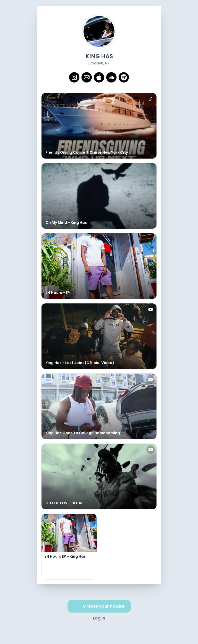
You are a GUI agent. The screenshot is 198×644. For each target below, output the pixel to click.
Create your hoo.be (99, 606)
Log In (99, 618)
